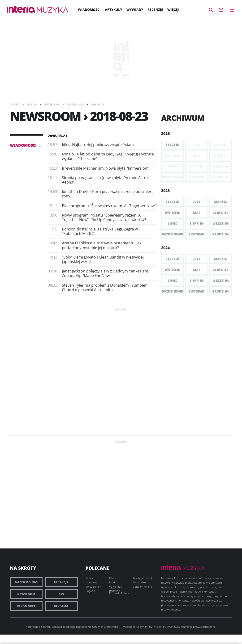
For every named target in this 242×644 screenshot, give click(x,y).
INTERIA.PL (160, 627)
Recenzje (155, 10)
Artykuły (114, 10)
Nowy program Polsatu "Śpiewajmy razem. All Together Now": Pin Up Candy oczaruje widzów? (104, 217)
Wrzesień (221, 223)
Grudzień (220, 234)
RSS (61, 594)
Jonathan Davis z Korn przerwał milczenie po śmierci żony (108, 194)
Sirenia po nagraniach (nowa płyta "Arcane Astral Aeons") (105, 180)
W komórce (26, 606)
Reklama (61, 606)
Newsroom (26, 594)
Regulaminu (83, 627)
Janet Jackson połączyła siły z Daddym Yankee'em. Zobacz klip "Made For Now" (106, 273)
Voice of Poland (143, 587)
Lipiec (173, 223)
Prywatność (128, 627)
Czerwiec (220, 213)
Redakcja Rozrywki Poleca (119, 592)
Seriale (90, 578)
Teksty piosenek (143, 578)
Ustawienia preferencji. (106, 627)
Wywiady (135, 10)
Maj (197, 213)
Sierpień (197, 223)
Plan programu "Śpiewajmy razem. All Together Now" (109, 206)
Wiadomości (89, 10)
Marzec (220, 202)
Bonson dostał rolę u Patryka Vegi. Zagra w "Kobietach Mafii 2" (100, 231)
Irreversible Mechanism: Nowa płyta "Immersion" (105, 168)
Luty (197, 202)
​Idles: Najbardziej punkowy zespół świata (98, 145)
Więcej (174, 10)
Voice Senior (93, 587)
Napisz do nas (26, 582)
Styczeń (173, 145)
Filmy (112, 578)
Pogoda (90, 591)
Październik (173, 234)
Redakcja (61, 582)
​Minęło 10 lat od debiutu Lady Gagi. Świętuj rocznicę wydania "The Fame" (108, 156)
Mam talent (140, 582)
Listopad (197, 234)
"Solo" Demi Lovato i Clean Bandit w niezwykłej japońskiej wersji (103, 259)
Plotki (113, 582)
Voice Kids (115, 587)
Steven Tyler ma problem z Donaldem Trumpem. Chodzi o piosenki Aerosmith (105, 287)
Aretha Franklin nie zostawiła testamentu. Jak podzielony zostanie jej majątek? (102, 245)
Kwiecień (173, 213)
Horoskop (92, 582)
